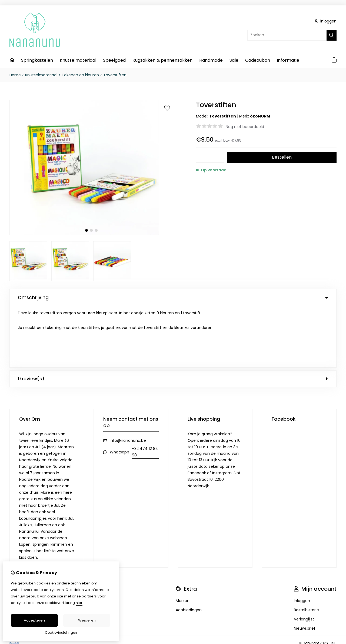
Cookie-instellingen (61, 632)
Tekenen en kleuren (80, 75)
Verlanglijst (304, 557)
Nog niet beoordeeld (245, 127)
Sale (234, 60)
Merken (183, 539)
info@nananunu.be (128, 379)
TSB (333, 581)
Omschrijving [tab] (173, 298)
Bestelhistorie (306, 548)
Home (15, 75)
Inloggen (302, 539)
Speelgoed (114, 60)
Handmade (211, 60)
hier (79, 603)
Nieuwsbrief (305, 567)
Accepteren (34, 620)
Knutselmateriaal (78, 60)
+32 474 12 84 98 (145, 390)
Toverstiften (115, 75)
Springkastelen (37, 60)
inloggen (326, 21)
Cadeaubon (258, 60)
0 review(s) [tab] (173, 317)
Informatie (288, 60)
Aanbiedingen (189, 548)
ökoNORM (260, 116)
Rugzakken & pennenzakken (162, 60)
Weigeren (87, 620)
